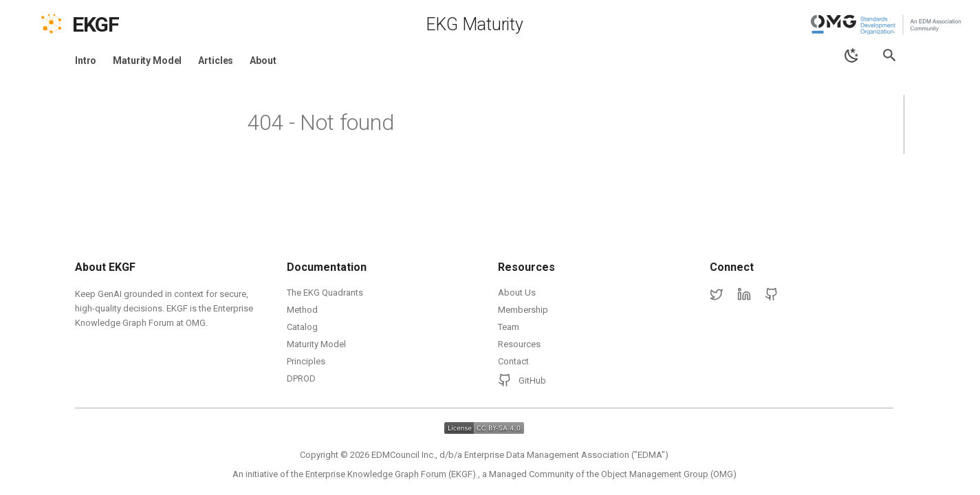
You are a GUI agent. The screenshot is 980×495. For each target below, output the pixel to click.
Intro (86, 60)
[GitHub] (772, 295)
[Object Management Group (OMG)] (887, 25)
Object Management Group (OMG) (669, 474)
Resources (519, 344)
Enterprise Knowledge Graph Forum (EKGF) (392, 474)
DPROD (301, 378)
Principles (306, 361)
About (263, 60)
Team (509, 327)
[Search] (890, 55)
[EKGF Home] (108, 25)
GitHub (522, 380)
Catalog (302, 327)
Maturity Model (147, 60)
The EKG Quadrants (325, 293)
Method (302, 310)
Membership (523, 310)
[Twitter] (717, 295)
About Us (517, 293)
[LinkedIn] (744, 295)
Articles (216, 60)
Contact (513, 361)
